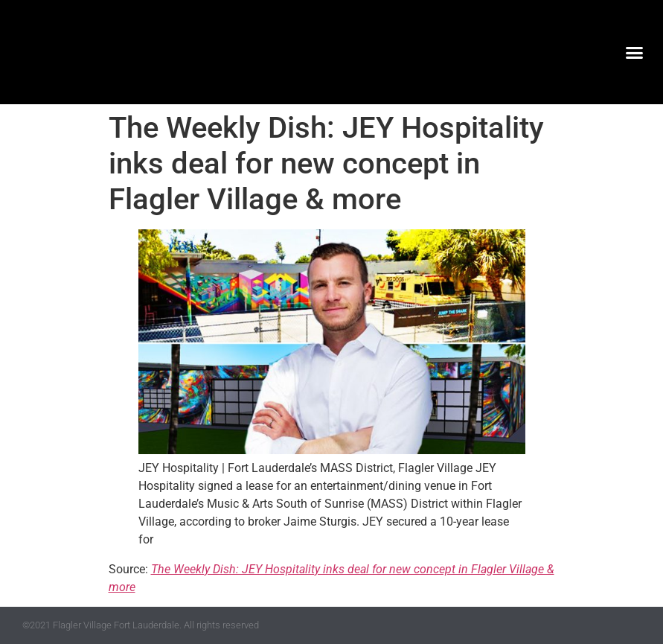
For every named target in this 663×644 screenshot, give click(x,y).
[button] (635, 52)
